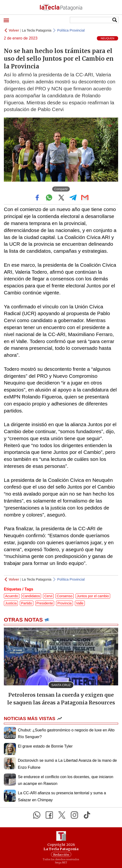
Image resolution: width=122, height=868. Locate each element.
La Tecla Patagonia (37, 30)
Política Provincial (71, 30)
